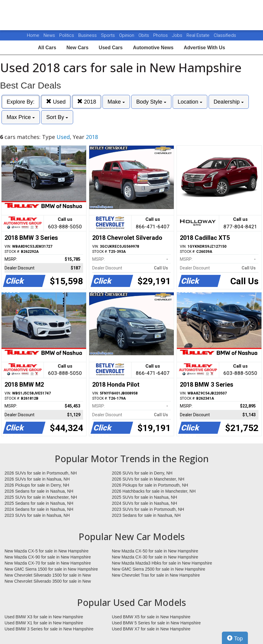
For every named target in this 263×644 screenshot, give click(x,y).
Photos (161, 35)
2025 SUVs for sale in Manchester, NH (41, 497)
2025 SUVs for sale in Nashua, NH (144, 497)
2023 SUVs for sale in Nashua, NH (37, 515)
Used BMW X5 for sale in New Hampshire (151, 617)
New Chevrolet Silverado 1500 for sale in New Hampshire (48, 575)
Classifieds (225, 35)
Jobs (178, 35)
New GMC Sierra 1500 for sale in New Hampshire (51, 569)
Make (116, 102)
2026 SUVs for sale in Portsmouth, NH (41, 473)
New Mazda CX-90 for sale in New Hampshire (48, 557)
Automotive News (153, 48)
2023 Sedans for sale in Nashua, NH (146, 515)
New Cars (78, 48)
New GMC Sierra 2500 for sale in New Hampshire (159, 569)
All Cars (47, 48)
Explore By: (21, 102)
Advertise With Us (205, 48)
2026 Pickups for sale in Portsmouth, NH (150, 485)
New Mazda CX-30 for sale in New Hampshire (155, 557)
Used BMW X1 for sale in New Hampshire (44, 623)
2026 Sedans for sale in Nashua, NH (39, 491)
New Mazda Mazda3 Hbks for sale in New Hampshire (162, 563)
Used (56, 102)
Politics (67, 35)
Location (190, 102)
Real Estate (199, 35)
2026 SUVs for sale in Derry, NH (142, 473)
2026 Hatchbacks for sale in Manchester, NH (154, 491)
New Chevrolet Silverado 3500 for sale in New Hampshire (48, 581)
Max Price (21, 117)
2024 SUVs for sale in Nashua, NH (144, 503)
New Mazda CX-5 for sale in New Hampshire (47, 551)
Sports (109, 35)
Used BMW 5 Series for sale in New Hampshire (156, 623)
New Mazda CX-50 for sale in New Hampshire (155, 551)
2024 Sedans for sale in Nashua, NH (39, 509)
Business (88, 35)
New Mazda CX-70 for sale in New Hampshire (48, 563)
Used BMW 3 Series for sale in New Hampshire (49, 629)
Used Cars (111, 48)
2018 (87, 102)
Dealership (229, 102)
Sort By (57, 117)
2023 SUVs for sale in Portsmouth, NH (148, 509)
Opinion (127, 35)
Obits (144, 35)
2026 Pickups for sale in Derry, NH (37, 485)
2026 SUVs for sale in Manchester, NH (148, 479)
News (49, 35)
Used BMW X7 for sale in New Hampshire (151, 629)
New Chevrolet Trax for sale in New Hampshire (156, 575)
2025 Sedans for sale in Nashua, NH (39, 503)
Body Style (151, 102)
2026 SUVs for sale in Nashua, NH (37, 479)
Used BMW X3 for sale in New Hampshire (44, 617)
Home (33, 35)
